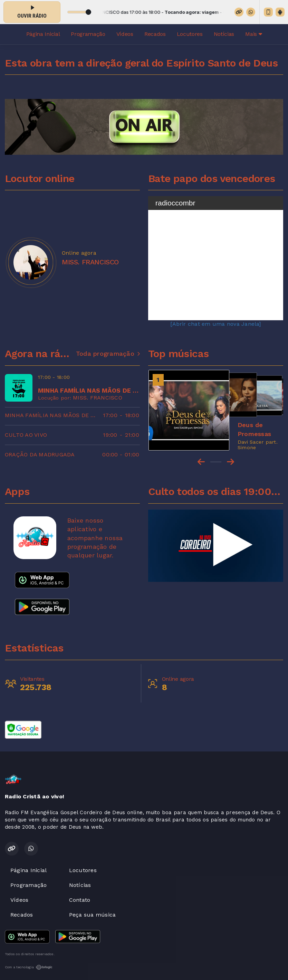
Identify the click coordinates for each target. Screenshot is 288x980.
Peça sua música (93, 915)
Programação (88, 34)
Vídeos (125, 34)
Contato (80, 900)
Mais (253, 34)
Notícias (224, 34)
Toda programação (108, 354)
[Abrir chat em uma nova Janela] (215, 324)
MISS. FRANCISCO (98, 398)
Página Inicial (43, 34)
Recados (155, 34)
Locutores (190, 34)
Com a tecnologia (29, 967)
